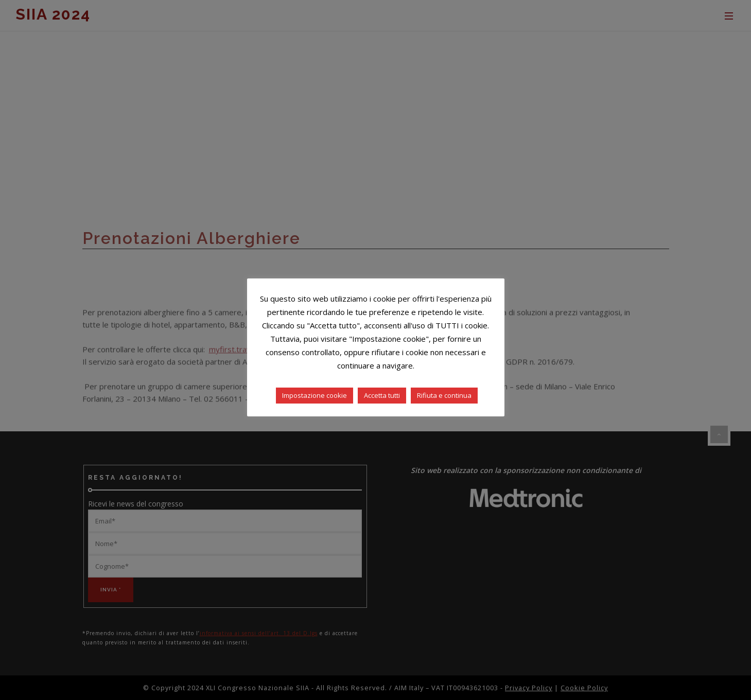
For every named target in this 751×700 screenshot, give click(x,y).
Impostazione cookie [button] (315, 395)
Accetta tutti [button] (382, 395)
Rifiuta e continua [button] (444, 395)
